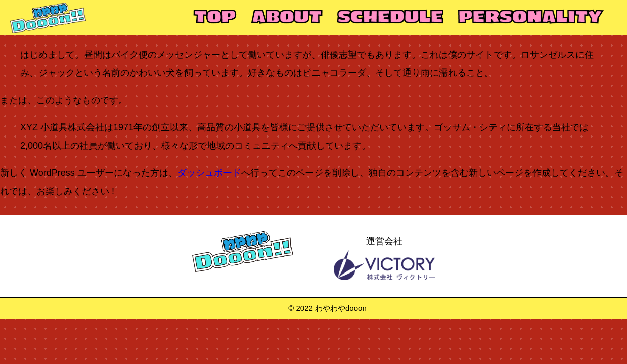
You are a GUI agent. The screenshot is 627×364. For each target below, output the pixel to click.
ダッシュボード (209, 173)
